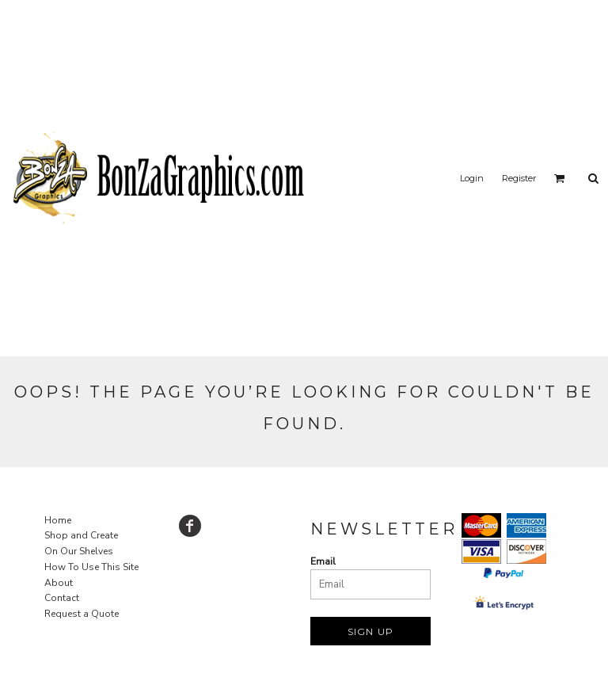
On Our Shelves (79, 551)
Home (58, 520)
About (59, 583)
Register (519, 178)
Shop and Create (81, 535)
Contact (62, 598)
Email (323, 561)
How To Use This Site (91, 567)
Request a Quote (82, 614)
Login (472, 178)
